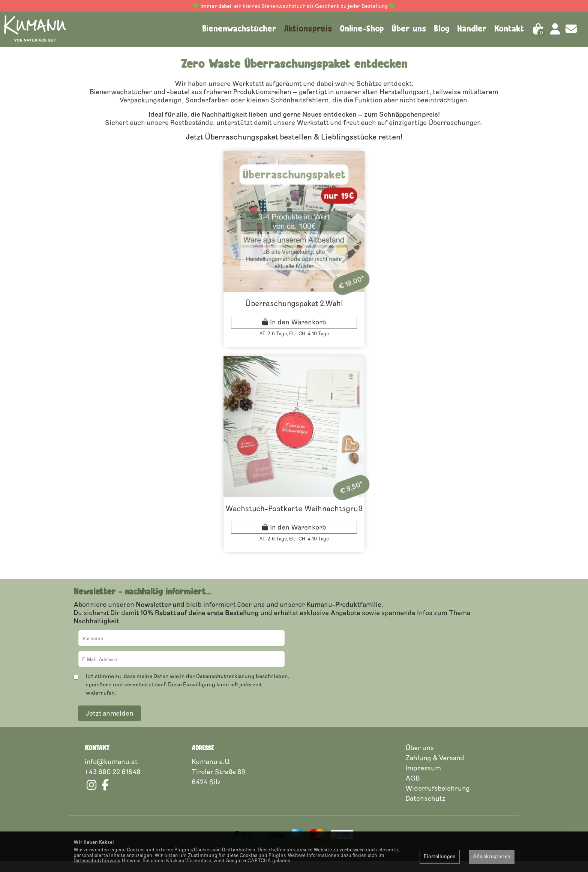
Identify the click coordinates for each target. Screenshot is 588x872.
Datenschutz (425, 809)
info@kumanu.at (111, 773)
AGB (413, 789)
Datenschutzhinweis (97, 861)
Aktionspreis (308, 29)
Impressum (423, 779)
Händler (472, 29)
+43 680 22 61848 (113, 783)
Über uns (409, 29)
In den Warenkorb (298, 333)
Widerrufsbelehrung (438, 799)
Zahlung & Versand (435, 769)
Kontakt (509, 29)
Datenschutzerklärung (225, 687)
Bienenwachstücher (239, 29)
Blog (442, 29)
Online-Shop (362, 29)
